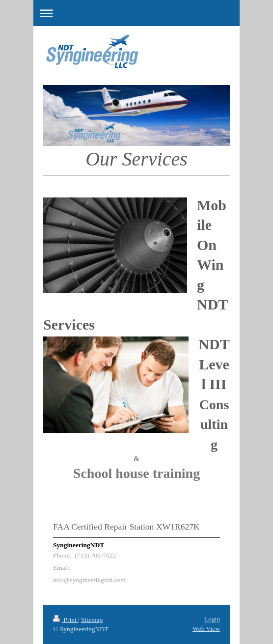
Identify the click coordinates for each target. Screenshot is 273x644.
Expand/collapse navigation (136, 13)
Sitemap (92, 620)
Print (66, 620)
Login (212, 619)
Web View (206, 629)
